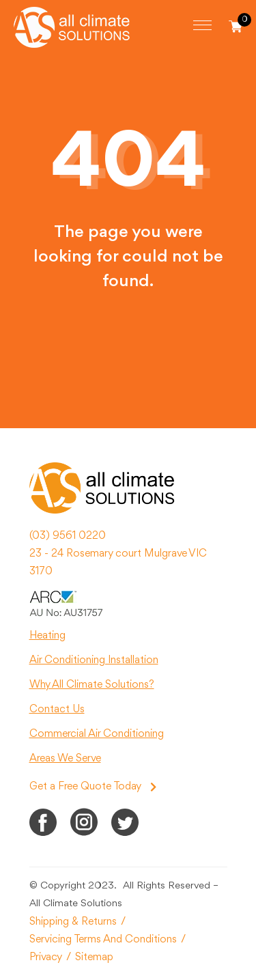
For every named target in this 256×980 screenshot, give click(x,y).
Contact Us (57, 710)
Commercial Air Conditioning (97, 734)
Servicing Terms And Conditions (103, 940)
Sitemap (94, 957)
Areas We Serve (65, 759)
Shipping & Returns (73, 922)
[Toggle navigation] (202, 25)
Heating (47, 636)
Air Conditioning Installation (94, 660)
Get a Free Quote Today (93, 787)
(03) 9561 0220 (68, 536)
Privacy (46, 957)
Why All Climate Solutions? (92, 685)
